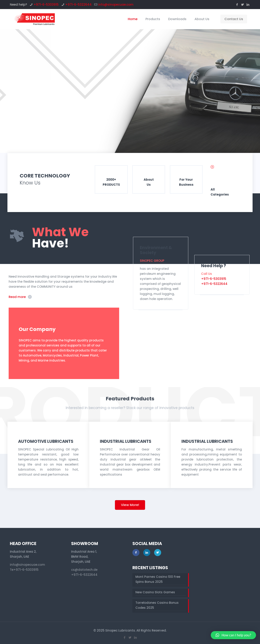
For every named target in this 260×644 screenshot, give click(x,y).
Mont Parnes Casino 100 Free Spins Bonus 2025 (158, 579)
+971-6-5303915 (46, 5)
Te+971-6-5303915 (24, 570)
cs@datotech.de (84, 570)
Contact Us (234, 19)
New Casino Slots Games (155, 592)
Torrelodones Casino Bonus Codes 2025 (157, 605)
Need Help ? (214, 266)
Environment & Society (156, 250)
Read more (17, 297)
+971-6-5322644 (78, 5)
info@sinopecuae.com (116, 5)
